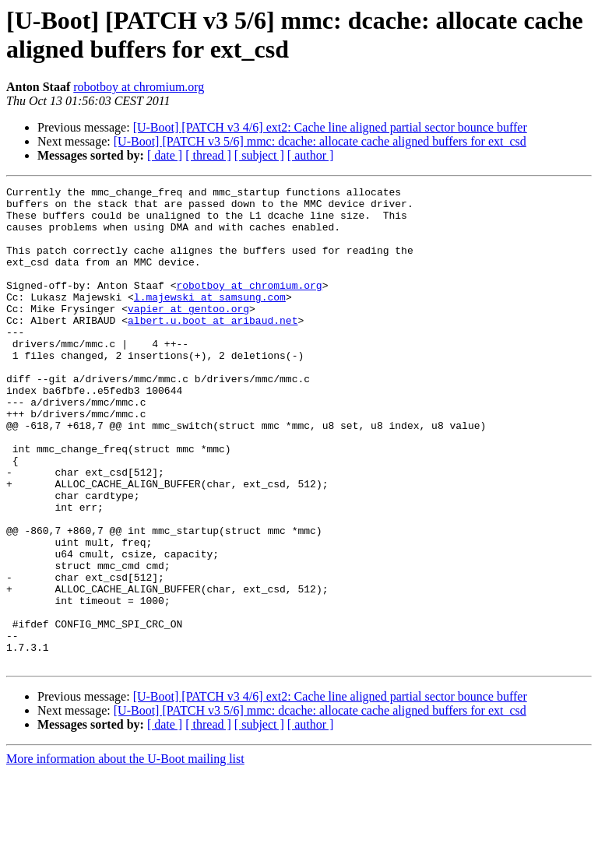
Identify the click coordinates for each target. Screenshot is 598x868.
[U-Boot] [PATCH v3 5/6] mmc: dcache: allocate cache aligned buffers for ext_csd (320, 141)
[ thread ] (208, 155)
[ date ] (165, 155)
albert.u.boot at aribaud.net (213, 348)
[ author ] (311, 155)
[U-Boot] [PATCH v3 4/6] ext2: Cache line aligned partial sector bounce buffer (330, 127)
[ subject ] (259, 155)
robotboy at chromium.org (139, 87)
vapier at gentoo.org (188, 334)
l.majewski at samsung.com (210, 320)
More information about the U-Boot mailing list (125, 854)
